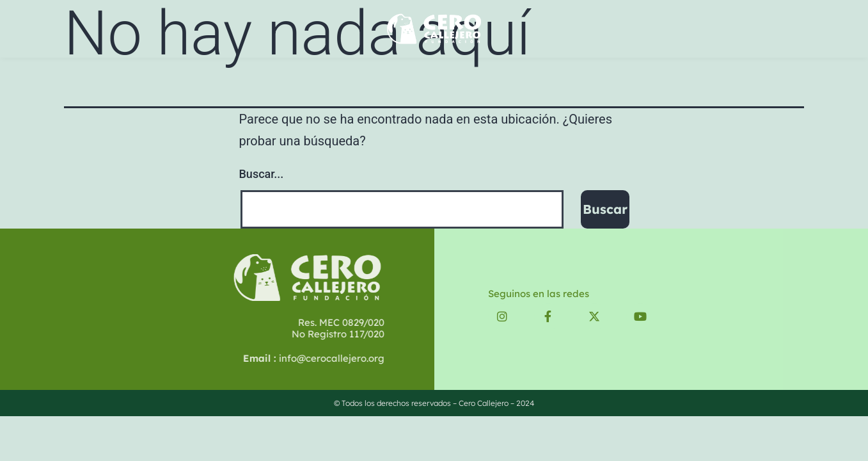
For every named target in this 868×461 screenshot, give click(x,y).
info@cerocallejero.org (288, 358)
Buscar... (262, 174)
